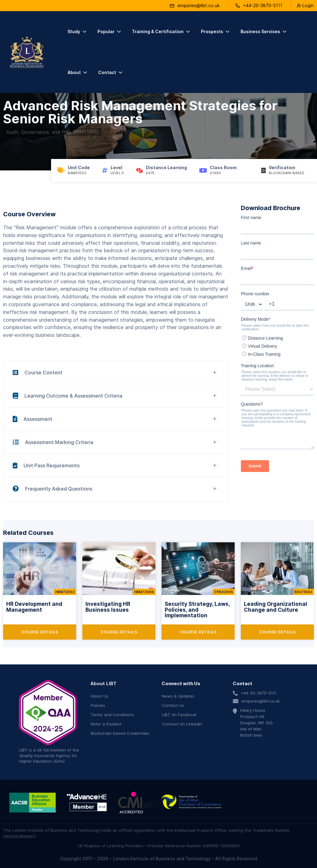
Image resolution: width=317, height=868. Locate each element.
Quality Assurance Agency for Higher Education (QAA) (48, 758)
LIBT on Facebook (179, 715)
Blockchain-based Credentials (120, 733)
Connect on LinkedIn (182, 724)
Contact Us (173, 705)
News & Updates (178, 696)
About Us (100, 696)
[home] (27, 52)
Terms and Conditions (112, 715)
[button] (78, 32)
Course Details (40, 632)
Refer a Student (106, 724)
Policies (98, 705)
